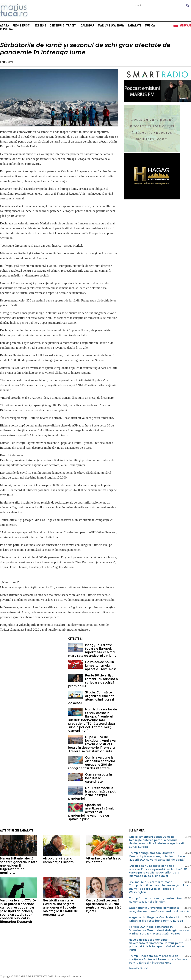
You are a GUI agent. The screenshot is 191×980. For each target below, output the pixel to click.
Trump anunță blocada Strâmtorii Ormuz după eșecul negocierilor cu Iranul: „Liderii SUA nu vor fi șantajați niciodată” (158, 856)
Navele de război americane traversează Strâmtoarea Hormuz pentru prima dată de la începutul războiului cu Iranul (157, 945)
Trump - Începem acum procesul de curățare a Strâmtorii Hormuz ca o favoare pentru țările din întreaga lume (158, 959)
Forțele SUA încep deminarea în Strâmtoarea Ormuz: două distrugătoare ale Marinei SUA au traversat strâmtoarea (159, 930)
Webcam (185, 25)
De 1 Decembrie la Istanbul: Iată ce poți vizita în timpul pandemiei (92, 793)
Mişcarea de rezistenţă (34, 11)
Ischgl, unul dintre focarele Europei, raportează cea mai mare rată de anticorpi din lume (92, 650)
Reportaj (7, 29)
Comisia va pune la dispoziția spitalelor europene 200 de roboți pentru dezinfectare (92, 763)
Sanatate (134, 25)
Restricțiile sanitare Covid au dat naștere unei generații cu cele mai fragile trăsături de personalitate (60, 908)
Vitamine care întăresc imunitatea (104, 860)
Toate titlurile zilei (138, 969)
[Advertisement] (31, 661)
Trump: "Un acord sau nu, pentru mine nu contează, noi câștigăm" (155, 900)
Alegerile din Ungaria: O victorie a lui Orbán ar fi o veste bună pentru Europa (156, 919)
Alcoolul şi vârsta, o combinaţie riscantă (58, 860)
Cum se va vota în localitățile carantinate (98, 778)
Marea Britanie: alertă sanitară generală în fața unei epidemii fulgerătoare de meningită (19, 866)
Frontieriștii (22, 25)
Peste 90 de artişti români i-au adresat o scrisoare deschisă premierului (93, 681)
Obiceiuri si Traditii (63, 25)
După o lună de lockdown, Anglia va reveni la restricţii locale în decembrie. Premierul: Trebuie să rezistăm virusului (92, 744)
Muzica (150, 25)
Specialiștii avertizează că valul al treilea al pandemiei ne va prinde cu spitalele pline (92, 812)
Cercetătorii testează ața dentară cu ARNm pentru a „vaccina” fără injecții (104, 906)
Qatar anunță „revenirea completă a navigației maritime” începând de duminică (159, 909)
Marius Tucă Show (111, 25)
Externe (40, 25)
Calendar (87, 25)
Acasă (5, 25)
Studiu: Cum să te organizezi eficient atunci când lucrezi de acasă (91, 698)
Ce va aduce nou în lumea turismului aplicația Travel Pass (101, 666)
